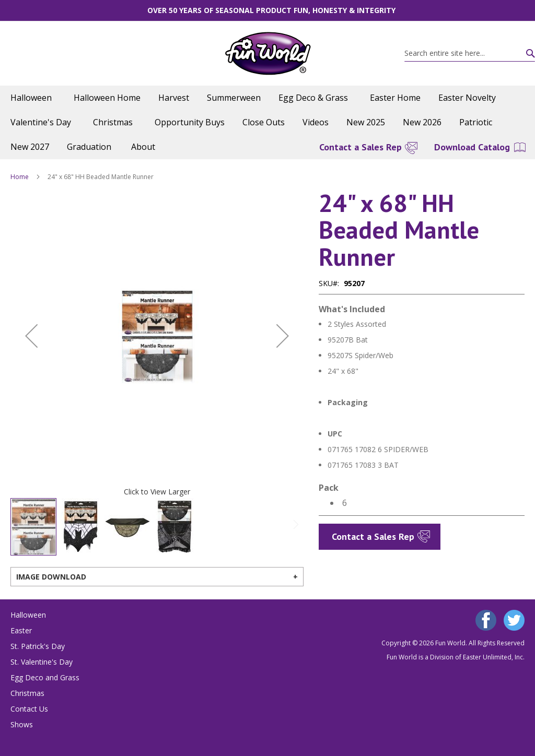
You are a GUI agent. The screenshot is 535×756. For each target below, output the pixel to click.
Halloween (28, 615)
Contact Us (29, 709)
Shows (22, 724)
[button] (31, 336)
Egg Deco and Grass (45, 677)
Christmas (27, 693)
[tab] (157, 577)
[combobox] (470, 53)
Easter (21, 630)
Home (20, 177)
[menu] (267, 122)
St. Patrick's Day (38, 646)
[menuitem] (33, 98)
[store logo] (268, 54)
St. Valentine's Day (42, 662)
